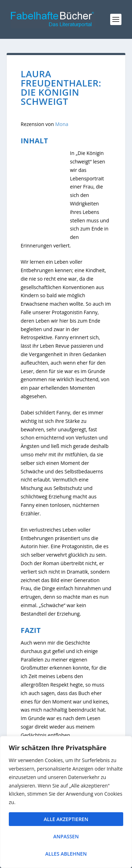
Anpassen (66, 836)
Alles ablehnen (66, 854)
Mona (62, 124)
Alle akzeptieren (66, 819)
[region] (66, 802)
